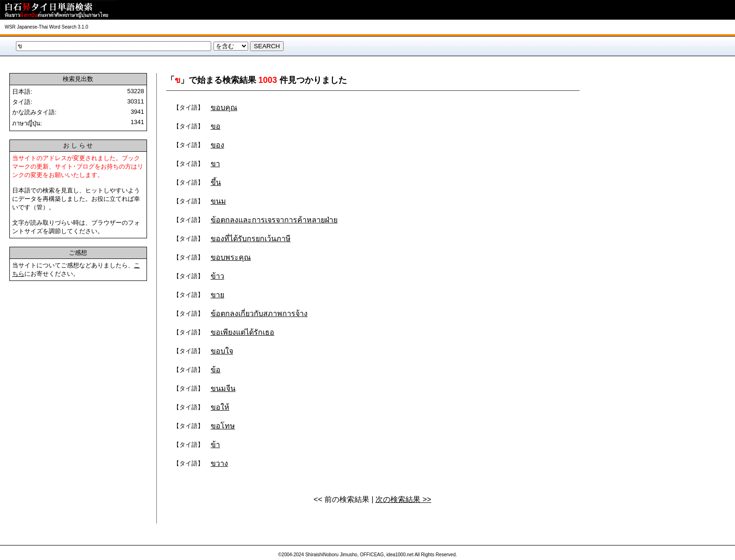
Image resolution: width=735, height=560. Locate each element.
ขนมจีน (223, 388)
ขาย (217, 295)
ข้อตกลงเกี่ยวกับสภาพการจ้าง (259, 313)
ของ (217, 145)
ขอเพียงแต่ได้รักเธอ (243, 332)
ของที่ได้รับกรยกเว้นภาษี (251, 239)
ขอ (216, 126)
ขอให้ (220, 407)
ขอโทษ (223, 426)
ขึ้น (216, 182)
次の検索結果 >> (403, 499)
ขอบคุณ (224, 107)
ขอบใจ (222, 351)
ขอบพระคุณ (231, 257)
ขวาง (219, 463)
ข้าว (217, 276)
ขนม (218, 201)
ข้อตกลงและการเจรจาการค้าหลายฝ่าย (274, 220)
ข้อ (216, 370)
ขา (215, 164)
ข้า (215, 445)
